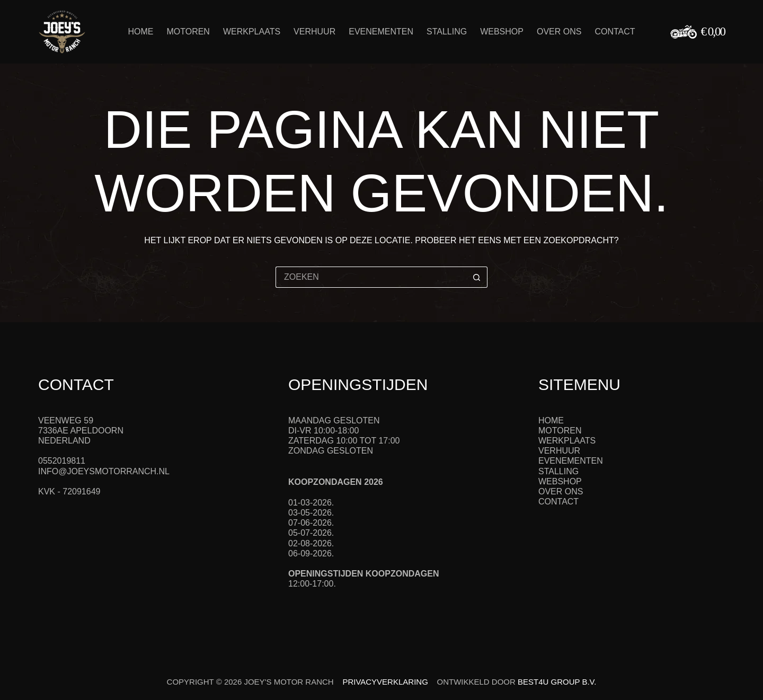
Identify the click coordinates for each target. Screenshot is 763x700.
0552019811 (62, 461)
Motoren (188, 32)
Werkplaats (252, 32)
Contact (615, 32)
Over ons (559, 32)
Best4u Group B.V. (557, 682)
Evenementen (381, 32)
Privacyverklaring (385, 682)
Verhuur (314, 32)
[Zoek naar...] (371, 277)
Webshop (502, 32)
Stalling (447, 32)
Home (140, 32)
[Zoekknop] (477, 277)
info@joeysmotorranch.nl (104, 471)
